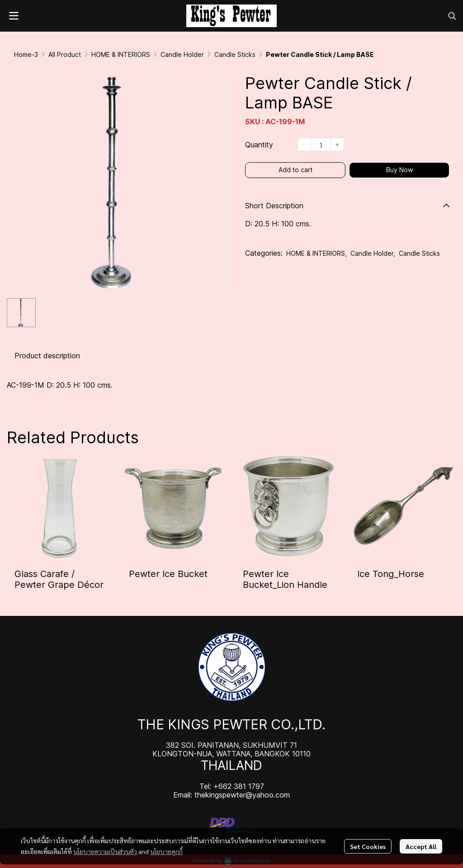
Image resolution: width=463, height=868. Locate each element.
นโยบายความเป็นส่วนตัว (105, 851)
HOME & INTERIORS (121, 54)
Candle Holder (182, 54)
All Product (65, 54)
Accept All (421, 846)
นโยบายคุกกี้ (166, 851)
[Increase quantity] (337, 145)
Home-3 (26, 54)
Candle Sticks (235, 54)
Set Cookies (368, 846)
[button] (452, 16)
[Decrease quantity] (304, 145)
